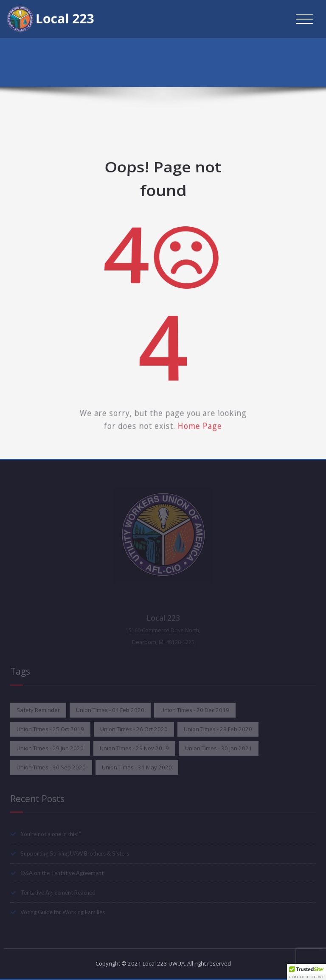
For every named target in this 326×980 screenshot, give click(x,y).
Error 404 (308, 65)
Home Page (195, 409)
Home (276, 65)
